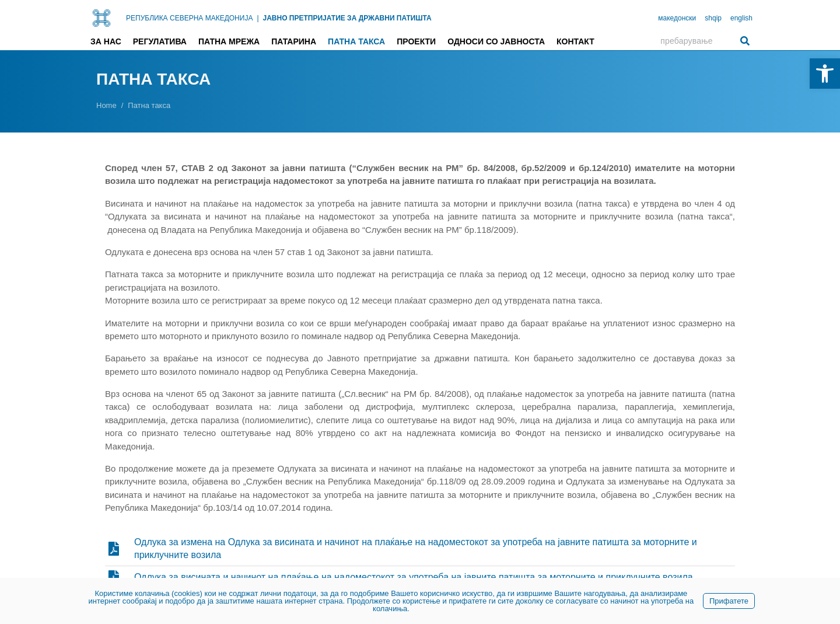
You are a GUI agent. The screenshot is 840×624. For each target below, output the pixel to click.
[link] (825, 74)
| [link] (258, 18)
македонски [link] (677, 18)
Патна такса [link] (356, 41)
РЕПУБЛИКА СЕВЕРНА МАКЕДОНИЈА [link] (189, 18)
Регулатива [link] (160, 41)
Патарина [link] (294, 41)
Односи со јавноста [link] (496, 41)
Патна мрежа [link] (229, 41)
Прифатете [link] (729, 601)
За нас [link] (106, 41)
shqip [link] (713, 18)
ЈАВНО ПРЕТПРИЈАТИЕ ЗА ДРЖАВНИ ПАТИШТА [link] (347, 18)
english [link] (741, 18)
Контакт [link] (575, 41)
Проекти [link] (416, 41)
